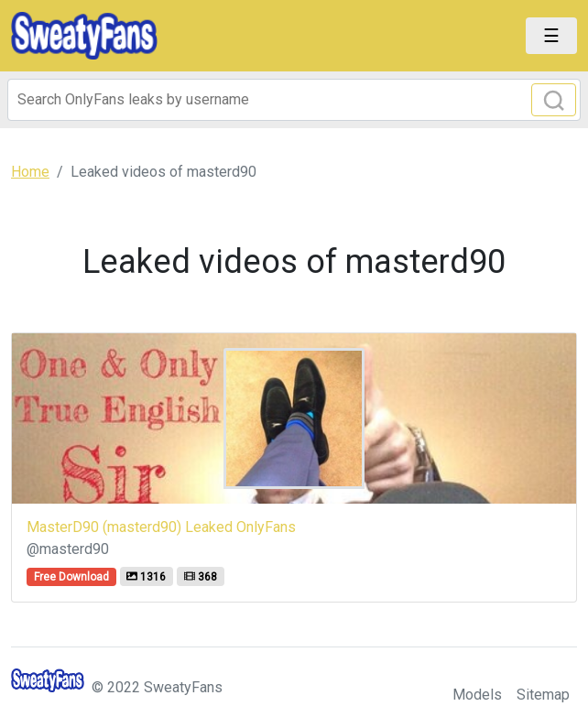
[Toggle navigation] (551, 36)
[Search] (294, 100)
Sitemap (543, 695)
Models (477, 695)
